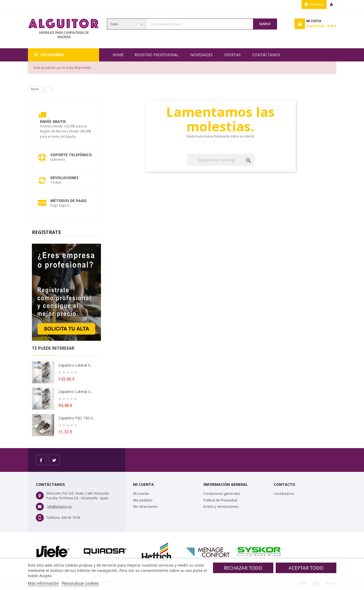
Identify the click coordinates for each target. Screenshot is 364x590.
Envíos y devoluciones (221, 506)
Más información (43, 583)
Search (265, 24)
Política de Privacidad (220, 500)
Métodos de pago (68, 201)
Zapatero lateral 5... (75, 365)
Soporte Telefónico (71, 155)
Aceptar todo (306, 568)
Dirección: (54, 493)
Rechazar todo (243, 568)
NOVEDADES (202, 55)
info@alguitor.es (59, 507)
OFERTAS (232, 55)
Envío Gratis (53, 121)
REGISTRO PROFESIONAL (157, 55)
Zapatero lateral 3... (75, 392)
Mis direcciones (145, 506)
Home (118, 55)
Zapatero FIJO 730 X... (77, 418)
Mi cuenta (141, 493)
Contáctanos (266, 55)
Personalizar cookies (80, 583)
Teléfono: (54, 518)
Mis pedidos (143, 500)
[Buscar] (220, 160)
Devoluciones (64, 178)
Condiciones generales (222, 493)
